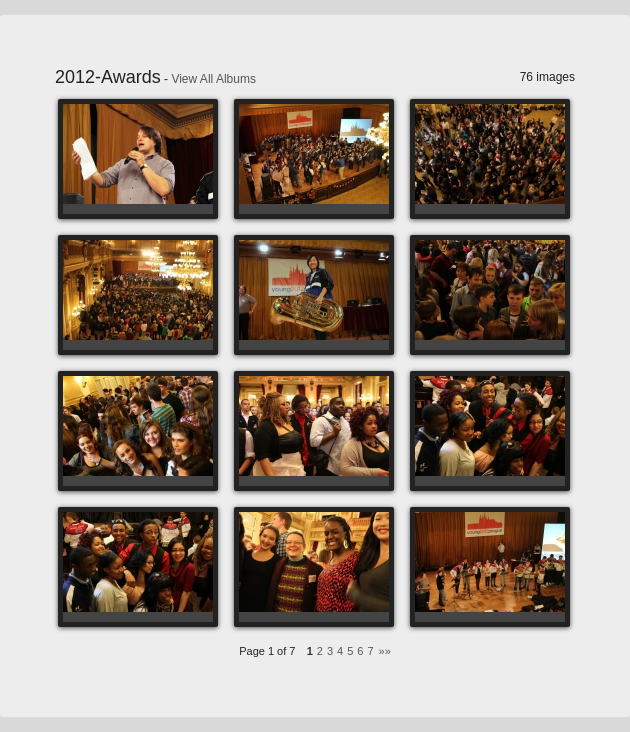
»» (385, 651)
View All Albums (213, 79)
